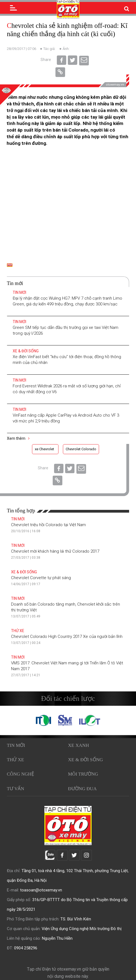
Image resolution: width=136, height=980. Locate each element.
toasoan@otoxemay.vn (41, 890)
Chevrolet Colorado (81, 449)
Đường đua (82, 789)
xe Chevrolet (44, 449)
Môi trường (83, 774)
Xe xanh (79, 745)
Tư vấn (16, 789)
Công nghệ (20, 774)
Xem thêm (18, 438)
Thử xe (18, 631)
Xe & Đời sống (26, 351)
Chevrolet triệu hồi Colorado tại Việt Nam (48, 525)
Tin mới (19, 292)
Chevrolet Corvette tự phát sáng (41, 578)
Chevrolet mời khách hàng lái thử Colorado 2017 (55, 551)
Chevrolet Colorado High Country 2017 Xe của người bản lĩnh (67, 637)
